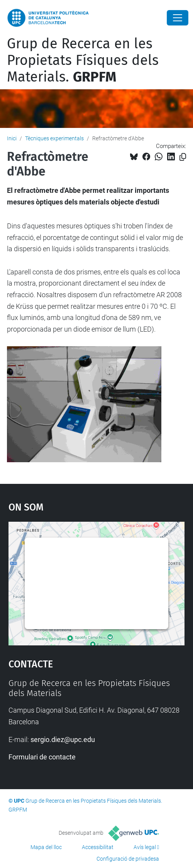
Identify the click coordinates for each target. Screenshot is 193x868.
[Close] (178, 18)
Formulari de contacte (42, 757)
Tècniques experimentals (54, 138)
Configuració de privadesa (128, 859)
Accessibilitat (98, 847)
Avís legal (145, 847)
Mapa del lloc (46, 847)
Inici (12, 138)
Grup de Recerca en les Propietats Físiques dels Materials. (83, 60)
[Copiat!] (183, 157)
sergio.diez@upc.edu (63, 740)
